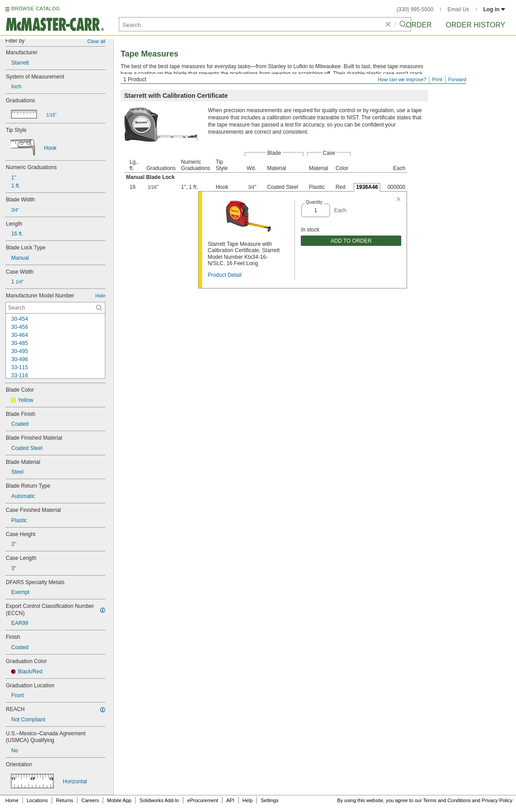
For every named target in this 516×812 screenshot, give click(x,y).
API (230, 800)
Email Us (458, 9)
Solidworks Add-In (159, 800)
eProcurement (203, 800)
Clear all (96, 41)
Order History (475, 25)
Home (12, 800)
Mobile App (119, 800)
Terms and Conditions (447, 800)
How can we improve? (402, 79)
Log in (494, 9)
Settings (269, 800)
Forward (457, 79)
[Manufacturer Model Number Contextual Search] (55, 308)
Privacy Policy (497, 800)
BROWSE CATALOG (35, 9)
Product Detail (224, 275)
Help (248, 800)
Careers (90, 800)
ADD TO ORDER (351, 241)
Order (419, 25)
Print (437, 79)
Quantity (314, 202)
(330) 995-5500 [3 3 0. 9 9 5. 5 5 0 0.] (415, 9)
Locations (37, 800)
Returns (65, 800)
